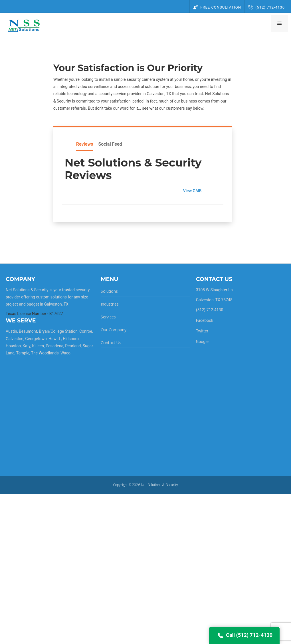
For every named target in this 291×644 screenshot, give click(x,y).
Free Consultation (217, 7)
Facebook (205, 320)
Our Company (114, 330)
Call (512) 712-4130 (244, 635)
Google (202, 342)
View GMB (194, 191)
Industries (110, 304)
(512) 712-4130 (266, 7)
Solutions (109, 291)
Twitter (202, 331)
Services (108, 317)
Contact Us (111, 343)
